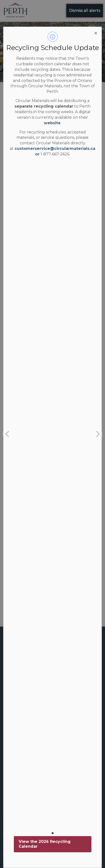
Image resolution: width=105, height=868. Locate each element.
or (37, 154)
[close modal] (96, 33)
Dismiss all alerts (85, 11)
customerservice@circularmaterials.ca (55, 149)
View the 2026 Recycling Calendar (45, 844)
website (52, 123)
